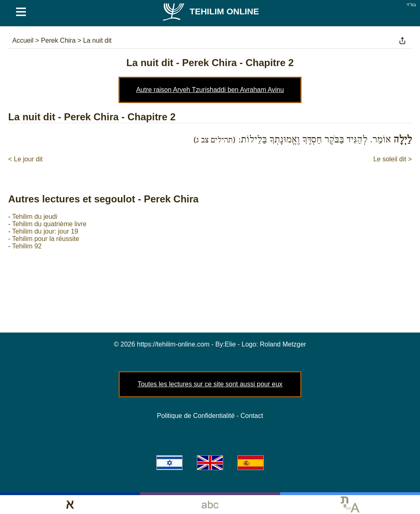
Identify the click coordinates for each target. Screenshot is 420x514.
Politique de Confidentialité (196, 416)
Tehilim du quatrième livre (49, 224)
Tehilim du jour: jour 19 (45, 231)
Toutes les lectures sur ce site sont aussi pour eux (210, 384)
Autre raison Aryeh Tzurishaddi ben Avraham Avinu (210, 90)
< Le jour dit (25, 159)
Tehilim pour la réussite (46, 239)
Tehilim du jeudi (34, 217)
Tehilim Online (210, 11)
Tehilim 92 (27, 246)
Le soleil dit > (393, 159)
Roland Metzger (283, 344)
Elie (230, 344)
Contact (252, 416)
